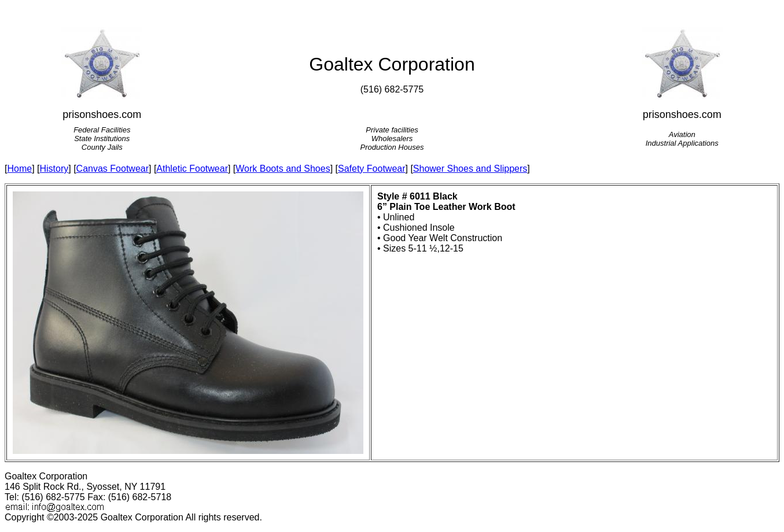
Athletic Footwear (192, 169)
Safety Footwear (372, 169)
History (54, 169)
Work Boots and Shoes (283, 169)
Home (19, 169)
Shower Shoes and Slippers (470, 169)
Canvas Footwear (113, 169)
